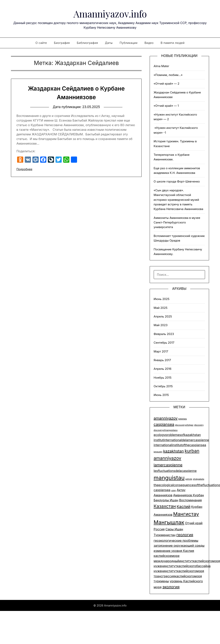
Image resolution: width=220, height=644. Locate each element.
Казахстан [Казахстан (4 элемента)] (165, 506)
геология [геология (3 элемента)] (185, 535)
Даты (109, 43)
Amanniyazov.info (110, 14)
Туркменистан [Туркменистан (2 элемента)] (165, 535)
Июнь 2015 (161, 395)
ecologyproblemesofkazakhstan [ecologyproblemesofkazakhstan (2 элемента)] (177, 435)
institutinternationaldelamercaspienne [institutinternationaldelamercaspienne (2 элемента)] (181, 440)
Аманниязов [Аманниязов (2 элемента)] (163, 495)
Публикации (129, 43)
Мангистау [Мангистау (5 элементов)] (186, 514)
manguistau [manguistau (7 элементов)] (169, 478)
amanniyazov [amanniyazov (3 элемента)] (166, 418)
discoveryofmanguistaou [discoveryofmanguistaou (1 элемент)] (166, 430)
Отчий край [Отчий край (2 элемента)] (194, 523)
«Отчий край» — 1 (166, 106)
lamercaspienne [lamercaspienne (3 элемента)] (168, 465)
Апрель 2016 (163, 369)
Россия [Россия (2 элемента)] (159, 529)
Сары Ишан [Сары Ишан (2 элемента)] (174, 529)
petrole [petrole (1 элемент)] (189, 479)
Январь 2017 (162, 360)
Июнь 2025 (162, 299)
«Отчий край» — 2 (167, 84)
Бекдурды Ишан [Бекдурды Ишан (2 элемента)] (166, 500)
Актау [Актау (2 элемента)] (181, 490)
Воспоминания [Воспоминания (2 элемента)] (190, 500)
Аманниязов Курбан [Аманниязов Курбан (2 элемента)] (188, 495)
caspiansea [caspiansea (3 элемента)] (164, 424)
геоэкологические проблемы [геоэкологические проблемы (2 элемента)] (176, 541)
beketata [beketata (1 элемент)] (183, 419)
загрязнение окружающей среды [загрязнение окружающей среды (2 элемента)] (179, 546)
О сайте (41, 43)
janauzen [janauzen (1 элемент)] (158, 452)
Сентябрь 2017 (164, 343)
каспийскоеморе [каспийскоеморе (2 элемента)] (167, 556)
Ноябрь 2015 (163, 378)
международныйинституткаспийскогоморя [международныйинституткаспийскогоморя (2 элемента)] (187, 561)
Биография (62, 43)
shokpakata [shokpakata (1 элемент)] (198, 479)
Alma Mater (161, 66)
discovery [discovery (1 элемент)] (199, 425)
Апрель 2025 (163, 316)
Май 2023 (161, 325)
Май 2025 (161, 308)
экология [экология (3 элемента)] (171, 587)
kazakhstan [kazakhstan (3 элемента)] (174, 451)
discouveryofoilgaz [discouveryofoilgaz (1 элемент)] (184, 425)
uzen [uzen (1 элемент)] (174, 490)
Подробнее (24, 169)
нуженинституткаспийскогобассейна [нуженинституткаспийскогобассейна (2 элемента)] (182, 566)
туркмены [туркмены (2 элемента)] (161, 581)
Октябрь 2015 (163, 386)
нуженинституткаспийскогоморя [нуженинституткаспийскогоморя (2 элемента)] (179, 571)
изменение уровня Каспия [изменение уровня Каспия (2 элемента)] (174, 551)
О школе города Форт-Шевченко (177, 181)
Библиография (87, 43)
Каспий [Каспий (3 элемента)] (183, 507)
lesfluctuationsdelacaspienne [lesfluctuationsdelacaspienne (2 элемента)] (175, 471)
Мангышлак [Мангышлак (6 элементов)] (169, 522)
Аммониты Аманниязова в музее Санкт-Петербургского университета (177, 222)
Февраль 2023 (164, 334)
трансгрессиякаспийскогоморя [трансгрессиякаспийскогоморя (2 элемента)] (178, 576)
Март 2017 (161, 351)
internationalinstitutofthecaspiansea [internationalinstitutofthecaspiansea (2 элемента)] (180, 445)
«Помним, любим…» (168, 75)
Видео (149, 43)
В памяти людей (173, 43)
